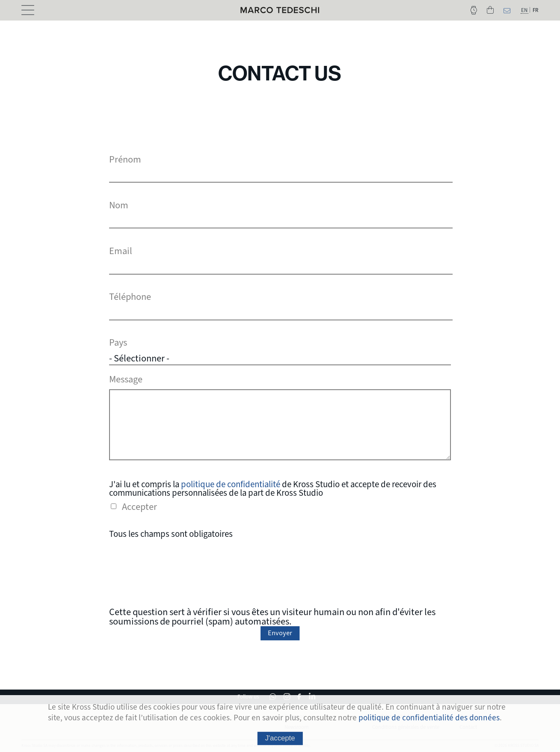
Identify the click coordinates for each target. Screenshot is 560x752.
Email (121, 251)
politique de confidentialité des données (429, 718)
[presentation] (280, 571)
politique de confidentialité (231, 483)
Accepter (139, 506)
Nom (119, 205)
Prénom (125, 160)
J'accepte (280, 738)
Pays (118, 343)
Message (126, 378)
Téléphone (130, 297)
